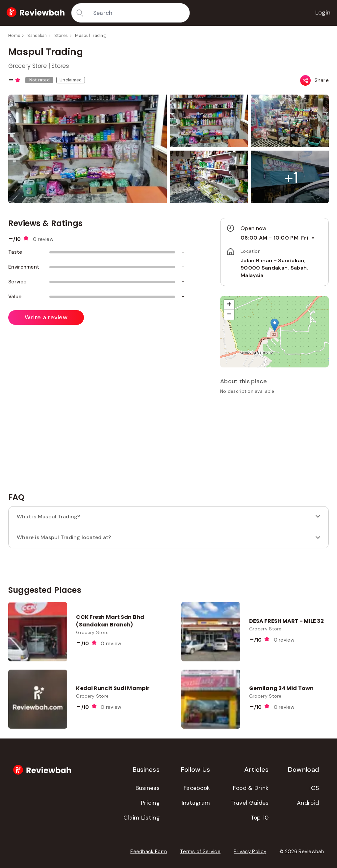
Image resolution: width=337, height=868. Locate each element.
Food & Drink (251, 788)
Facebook (197, 788)
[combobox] (139, 13)
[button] (291, 178)
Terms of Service (200, 852)
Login (323, 13)
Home (14, 36)
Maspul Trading (91, 36)
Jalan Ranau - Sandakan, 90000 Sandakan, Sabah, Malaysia (274, 268)
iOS (314, 788)
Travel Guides (250, 803)
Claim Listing (142, 818)
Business (148, 788)
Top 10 (260, 818)
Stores (61, 36)
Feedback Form (149, 852)
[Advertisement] (274, 446)
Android (308, 803)
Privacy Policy (250, 852)
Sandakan (37, 36)
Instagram (196, 803)
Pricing (150, 803)
